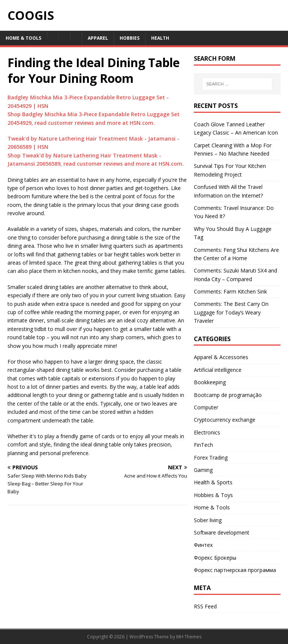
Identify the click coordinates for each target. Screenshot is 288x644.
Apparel (98, 38)
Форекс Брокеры (215, 558)
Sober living (208, 520)
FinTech (203, 445)
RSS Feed (205, 606)
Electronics (207, 432)
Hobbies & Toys (213, 495)
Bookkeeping (210, 382)
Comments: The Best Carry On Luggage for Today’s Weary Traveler (231, 312)
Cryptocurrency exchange (225, 420)
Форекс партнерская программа (235, 570)
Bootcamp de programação (228, 395)
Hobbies (130, 38)
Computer (206, 407)
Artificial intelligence (218, 370)
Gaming (203, 470)
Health (160, 38)
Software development (222, 532)
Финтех (203, 545)
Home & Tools (23, 38)
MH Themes (189, 637)
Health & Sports (213, 482)
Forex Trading (211, 458)
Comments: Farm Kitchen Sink (230, 291)
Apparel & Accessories (221, 357)
